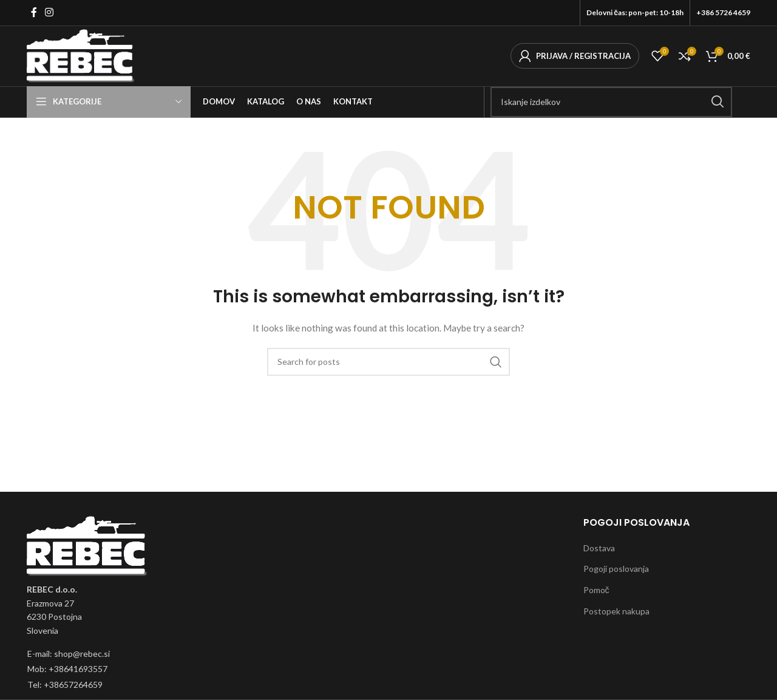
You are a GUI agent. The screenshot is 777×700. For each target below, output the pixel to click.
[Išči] (611, 106)
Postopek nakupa (616, 615)
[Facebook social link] (34, 13)
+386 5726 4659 (723, 12)
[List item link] (66, 658)
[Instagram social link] (49, 13)
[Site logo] (84, 57)
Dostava (599, 552)
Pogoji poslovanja (616, 572)
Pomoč (596, 593)
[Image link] (87, 549)
